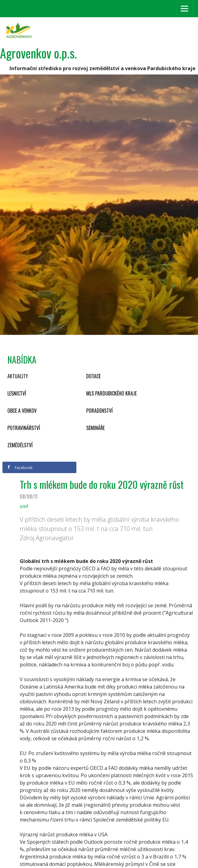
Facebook (20, 468)
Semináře (95, 428)
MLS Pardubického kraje (111, 393)
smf (24, 506)
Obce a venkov (22, 411)
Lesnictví (17, 393)
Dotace (93, 376)
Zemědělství (20, 445)
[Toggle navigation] (184, 9)
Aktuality (18, 376)
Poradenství (99, 411)
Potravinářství (24, 428)
